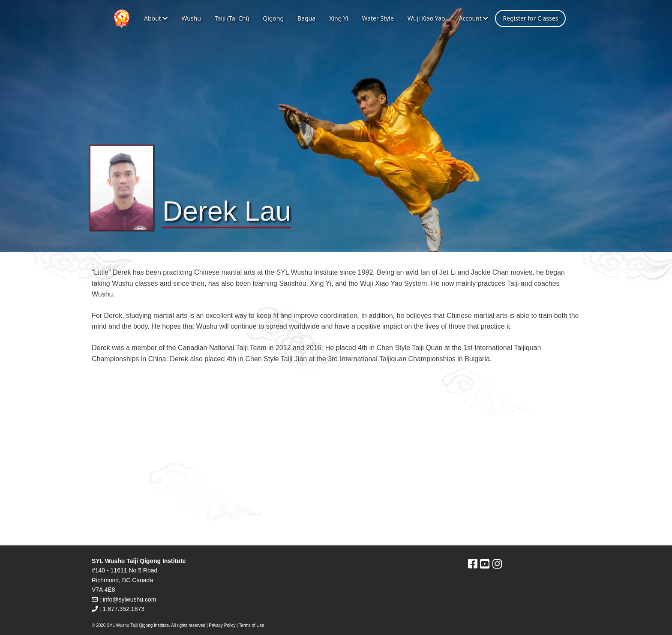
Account (473, 18)
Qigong (273, 18)
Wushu (191, 18)
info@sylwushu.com (130, 599)
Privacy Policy (222, 625)
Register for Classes (530, 18)
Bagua (306, 18)
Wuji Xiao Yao (426, 18)
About (156, 18)
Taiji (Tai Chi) (232, 18)
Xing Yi (339, 18)
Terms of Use (252, 625)
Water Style (378, 18)
